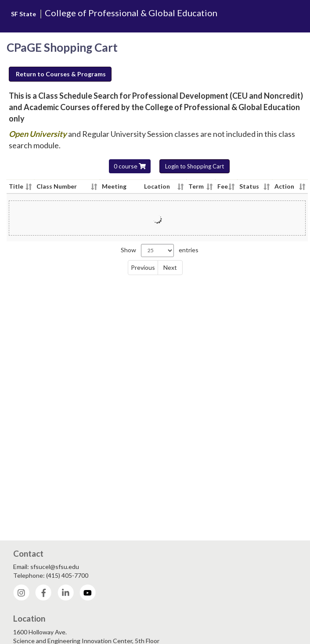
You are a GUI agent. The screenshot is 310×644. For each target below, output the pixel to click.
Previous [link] (143, 267)
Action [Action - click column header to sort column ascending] (284, 186)
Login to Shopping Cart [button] (195, 166)
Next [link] (170, 267)
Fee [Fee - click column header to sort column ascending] (223, 186)
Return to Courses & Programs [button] (61, 74)
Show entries (160, 250)
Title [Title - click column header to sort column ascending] (16, 186)
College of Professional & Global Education (131, 13)
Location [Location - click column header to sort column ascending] (157, 186)
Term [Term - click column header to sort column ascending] (196, 186)
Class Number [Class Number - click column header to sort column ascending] (57, 186)
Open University (38, 134)
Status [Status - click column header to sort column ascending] (249, 186)
